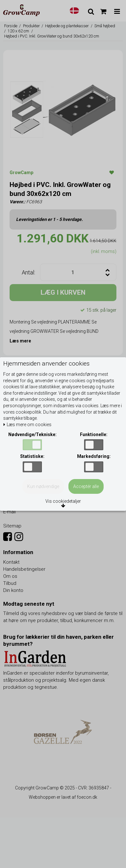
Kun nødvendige (43, 486)
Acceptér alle (86, 486)
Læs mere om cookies (27, 425)
